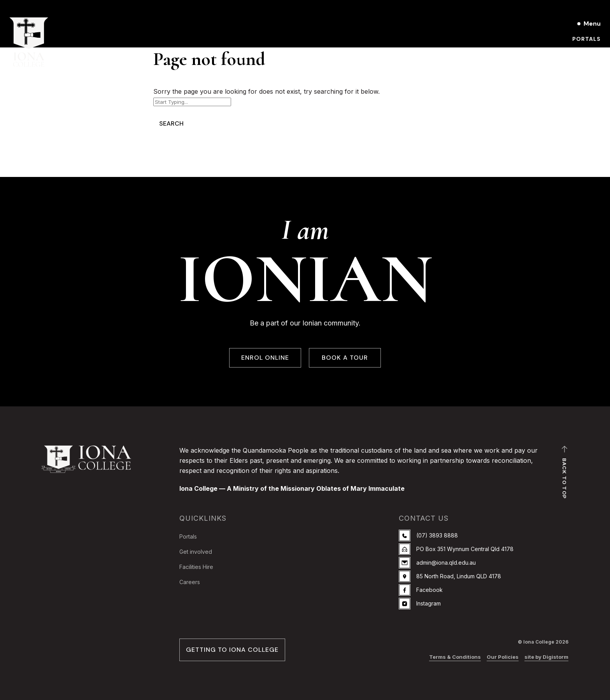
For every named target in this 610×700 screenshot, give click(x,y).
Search (171, 123)
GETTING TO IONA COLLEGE (232, 650)
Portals (586, 39)
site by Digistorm (546, 657)
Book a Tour (579, 52)
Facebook (421, 590)
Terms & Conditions (455, 657)
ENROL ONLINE (265, 358)
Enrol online (578, 65)
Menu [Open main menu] (592, 24)
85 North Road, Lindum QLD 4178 (450, 576)
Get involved (196, 552)
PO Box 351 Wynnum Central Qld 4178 (456, 549)
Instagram (420, 604)
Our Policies (503, 657)
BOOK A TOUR (345, 358)
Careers (190, 582)
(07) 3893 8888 (428, 535)
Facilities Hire (196, 567)
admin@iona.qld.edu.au (437, 563)
